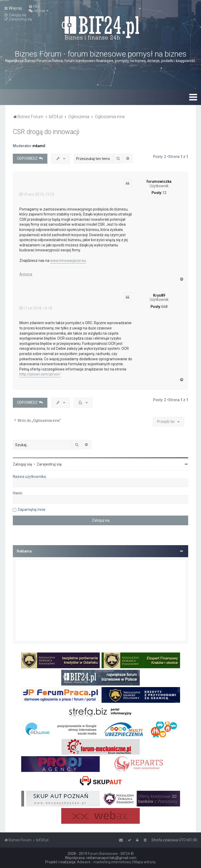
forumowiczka (159, 181)
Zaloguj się (23, 464)
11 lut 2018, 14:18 (36, 308)
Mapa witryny (145, 862)
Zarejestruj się (49, 464)
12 (164, 193)
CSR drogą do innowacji (46, 132)
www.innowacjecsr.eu (68, 261)
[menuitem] (34, 7)
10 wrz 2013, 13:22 (37, 194)
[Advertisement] (100, 600)
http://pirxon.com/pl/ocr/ (40, 374)
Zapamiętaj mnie (32, 510)
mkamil (39, 146)
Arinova (26, 274)
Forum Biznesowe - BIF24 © (111, 854)
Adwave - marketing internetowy (104, 862)
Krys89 (159, 295)
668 (164, 307)
